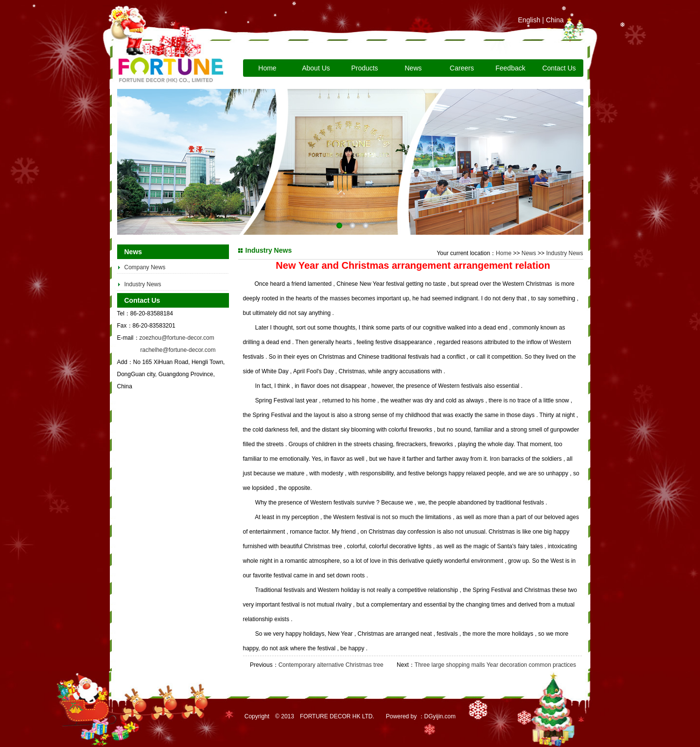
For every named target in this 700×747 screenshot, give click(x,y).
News (413, 68)
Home (267, 68)
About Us (316, 68)
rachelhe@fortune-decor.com (178, 350)
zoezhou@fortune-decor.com (177, 338)
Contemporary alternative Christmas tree (331, 665)
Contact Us (559, 68)
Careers (462, 68)
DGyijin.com (440, 716)
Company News (145, 267)
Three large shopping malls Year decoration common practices (495, 665)
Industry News (143, 284)
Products (364, 68)
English (529, 20)
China (555, 20)
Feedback (510, 68)
